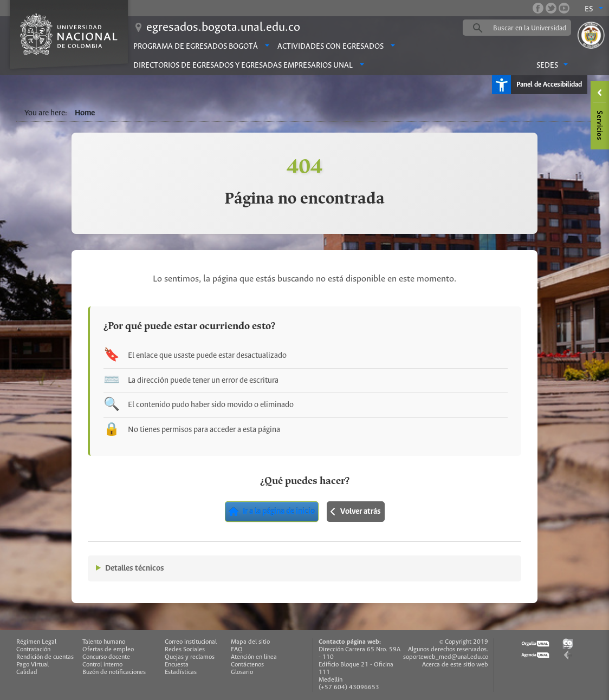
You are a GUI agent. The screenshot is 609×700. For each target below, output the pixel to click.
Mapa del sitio (250, 642)
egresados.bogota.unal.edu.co (223, 28)
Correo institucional (191, 642)
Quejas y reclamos (190, 657)
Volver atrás (356, 512)
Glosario (242, 672)
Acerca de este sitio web (455, 665)
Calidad (27, 672)
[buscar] (534, 28)
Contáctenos (247, 665)
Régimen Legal (36, 642)
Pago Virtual (33, 665)
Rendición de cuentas (45, 657)
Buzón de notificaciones (114, 672)
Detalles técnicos (135, 568)
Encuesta (177, 665)
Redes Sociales (185, 649)
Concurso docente (106, 657)
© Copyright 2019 (464, 642)
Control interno (102, 665)
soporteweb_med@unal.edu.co (446, 657)
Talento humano (104, 642)
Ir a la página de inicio (272, 512)
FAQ (237, 649)
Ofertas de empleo (108, 649)
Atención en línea (254, 657)
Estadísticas (181, 672)
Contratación (33, 649)
